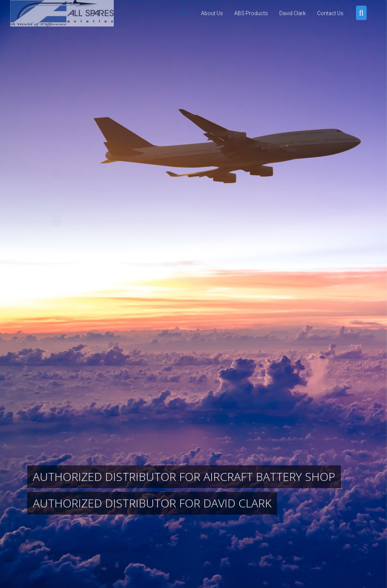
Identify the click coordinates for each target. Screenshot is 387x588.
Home (182, 13)
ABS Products (251, 13)
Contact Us (330, 13)
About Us (212, 13)
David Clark (293, 13)
